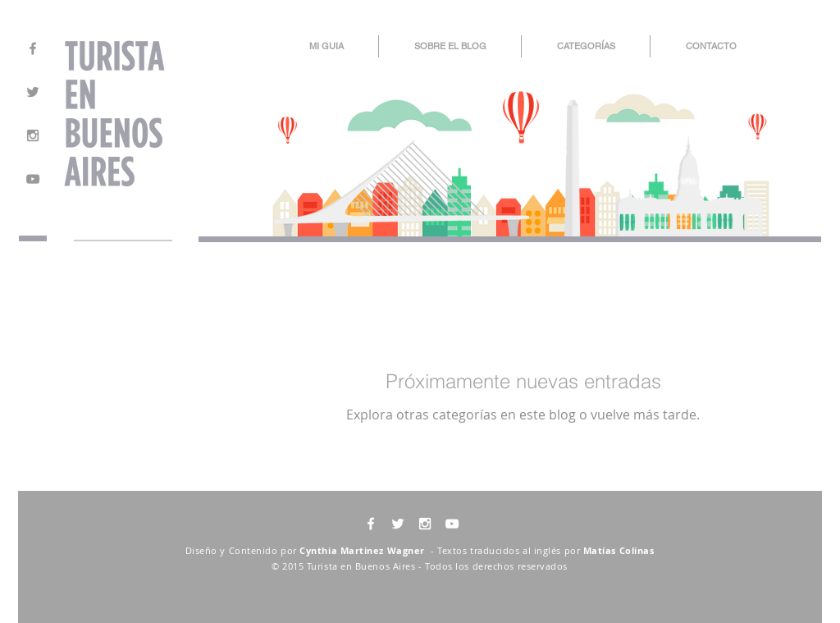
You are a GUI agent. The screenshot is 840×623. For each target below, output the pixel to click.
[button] (586, 46)
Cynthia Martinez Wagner (363, 550)
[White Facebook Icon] (371, 524)
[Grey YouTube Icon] (33, 179)
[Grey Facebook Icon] (33, 48)
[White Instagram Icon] (425, 524)
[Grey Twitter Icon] (33, 92)
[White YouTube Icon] (452, 524)
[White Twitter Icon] (398, 524)
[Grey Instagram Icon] (33, 135)
